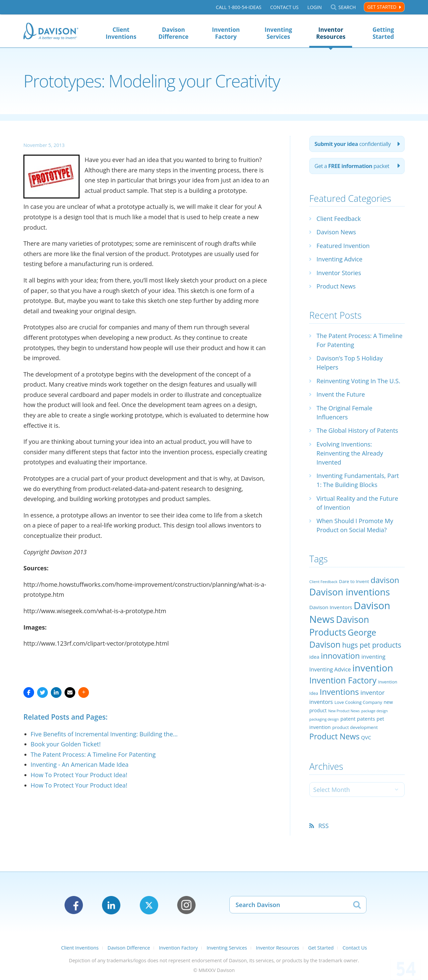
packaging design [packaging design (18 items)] (324, 719)
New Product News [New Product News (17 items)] (344, 711)
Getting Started (383, 33)
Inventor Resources (331, 33)
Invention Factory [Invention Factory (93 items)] (343, 680)
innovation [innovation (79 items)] (341, 656)
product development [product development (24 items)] (355, 727)
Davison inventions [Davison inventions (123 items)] (350, 592)
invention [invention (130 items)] (373, 668)
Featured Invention (343, 246)
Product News (336, 286)
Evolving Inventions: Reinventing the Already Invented (350, 453)
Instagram (186, 905)
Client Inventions (121, 33)
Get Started (382, 7)
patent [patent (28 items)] (348, 719)
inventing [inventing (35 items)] (373, 657)
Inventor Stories (339, 273)
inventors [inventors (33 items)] (321, 702)
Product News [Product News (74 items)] (334, 736)
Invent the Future (341, 394)
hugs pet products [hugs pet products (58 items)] (372, 645)
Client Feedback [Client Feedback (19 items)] (323, 582)
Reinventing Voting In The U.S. (358, 381)
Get (352, 166)
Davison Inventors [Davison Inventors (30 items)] (331, 607)
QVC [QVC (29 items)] (366, 737)
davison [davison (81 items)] (385, 580)
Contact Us (284, 7)
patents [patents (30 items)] (366, 719)
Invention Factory (226, 33)
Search (347, 7)
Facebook (74, 905)
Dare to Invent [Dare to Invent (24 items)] (354, 581)
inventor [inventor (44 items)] (372, 692)
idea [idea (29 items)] (314, 657)
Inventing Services (278, 33)
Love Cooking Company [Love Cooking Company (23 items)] (358, 702)
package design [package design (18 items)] (374, 711)
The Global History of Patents (357, 430)
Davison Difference (174, 33)
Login (314, 7)
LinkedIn (111, 905)
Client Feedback (339, 219)
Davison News (336, 232)
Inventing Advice (340, 259)
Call (239, 7)
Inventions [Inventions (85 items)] (339, 692)
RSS (324, 826)
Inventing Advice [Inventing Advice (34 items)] (330, 669)
